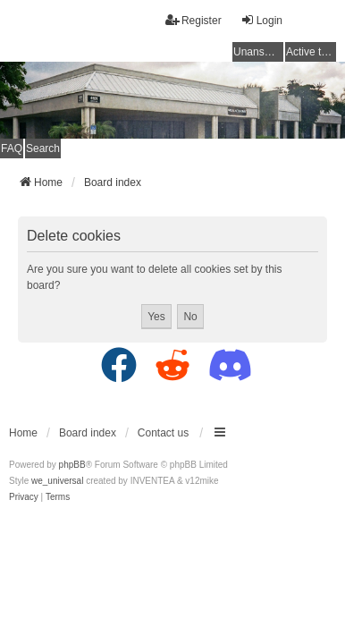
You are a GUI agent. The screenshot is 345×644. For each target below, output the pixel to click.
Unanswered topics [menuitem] (258, 52)
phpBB (72, 465)
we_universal (57, 481)
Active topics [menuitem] (311, 52)
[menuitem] (24, 497)
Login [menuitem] (261, 20)
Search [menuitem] (43, 148)
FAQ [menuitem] (12, 148)
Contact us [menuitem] (163, 433)
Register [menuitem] (194, 20)
